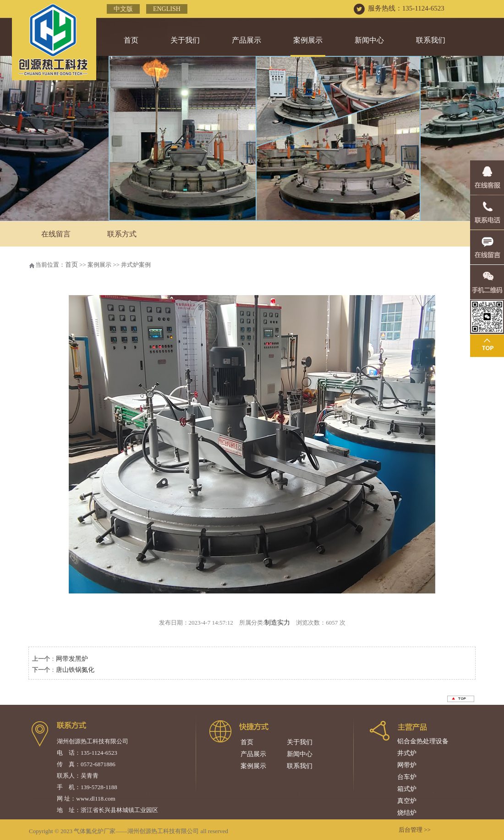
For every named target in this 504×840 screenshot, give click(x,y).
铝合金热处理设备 (423, 741)
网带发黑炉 (72, 659)
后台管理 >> (415, 830)
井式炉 (407, 753)
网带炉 (407, 765)
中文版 (123, 9)
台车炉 (407, 777)
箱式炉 (407, 789)
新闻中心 (369, 40)
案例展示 (308, 40)
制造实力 (277, 623)
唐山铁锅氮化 (75, 670)
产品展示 (247, 40)
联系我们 (431, 40)
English (167, 9)
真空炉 (407, 801)
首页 (131, 40)
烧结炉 (407, 813)
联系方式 (122, 234)
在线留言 (56, 234)
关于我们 (185, 40)
